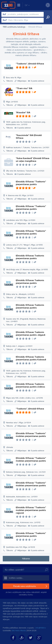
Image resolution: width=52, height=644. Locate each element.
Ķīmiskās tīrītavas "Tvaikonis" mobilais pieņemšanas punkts (31, 435)
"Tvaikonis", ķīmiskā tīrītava (30, 64)
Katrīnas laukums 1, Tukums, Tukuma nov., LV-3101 (28, 147)
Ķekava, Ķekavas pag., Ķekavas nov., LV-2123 (26, 472)
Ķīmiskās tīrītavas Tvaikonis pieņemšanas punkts (30, 257)
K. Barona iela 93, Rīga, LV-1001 (20, 195)
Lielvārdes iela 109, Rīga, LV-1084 (21, 220)
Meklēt (48, 17)
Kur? (5, 20)
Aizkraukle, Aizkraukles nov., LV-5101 (22, 497)
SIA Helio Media (19, 631)
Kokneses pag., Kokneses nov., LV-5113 (23, 522)
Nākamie (26, 559)
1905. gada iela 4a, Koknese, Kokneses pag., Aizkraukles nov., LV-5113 (26, 123)
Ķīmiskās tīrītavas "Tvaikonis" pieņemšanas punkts (31, 183)
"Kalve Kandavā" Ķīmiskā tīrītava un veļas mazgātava (33, 160)
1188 (8, 5)
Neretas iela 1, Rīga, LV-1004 (19, 423)
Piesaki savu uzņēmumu (25, 586)
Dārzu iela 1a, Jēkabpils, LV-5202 (20, 294)
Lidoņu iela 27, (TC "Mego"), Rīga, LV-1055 (24, 245)
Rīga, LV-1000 (12, 102)
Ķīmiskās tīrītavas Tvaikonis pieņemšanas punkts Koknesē (31, 358)
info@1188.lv (41, 628)
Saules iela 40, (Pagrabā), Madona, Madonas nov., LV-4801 (26, 320)
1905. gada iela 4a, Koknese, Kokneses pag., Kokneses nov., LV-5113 (26, 372)
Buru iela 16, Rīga (14, 78)
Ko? (4, 14)
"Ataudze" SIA (23, 113)
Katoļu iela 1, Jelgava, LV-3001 (19, 346)
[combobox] (23, 14)
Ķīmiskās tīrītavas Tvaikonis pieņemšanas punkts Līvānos (30, 385)
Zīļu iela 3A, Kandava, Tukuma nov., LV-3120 (25, 171)
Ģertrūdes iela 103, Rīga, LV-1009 (21, 547)
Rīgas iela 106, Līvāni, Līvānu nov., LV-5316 (24, 398)
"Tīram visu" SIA (24, 88)
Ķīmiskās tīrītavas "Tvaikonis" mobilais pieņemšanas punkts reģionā (31, 510)
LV (27, 5)
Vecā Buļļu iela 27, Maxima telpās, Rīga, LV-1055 (27, 270)
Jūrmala (9, 447)
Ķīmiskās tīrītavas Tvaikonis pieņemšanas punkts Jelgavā (31, 334)
